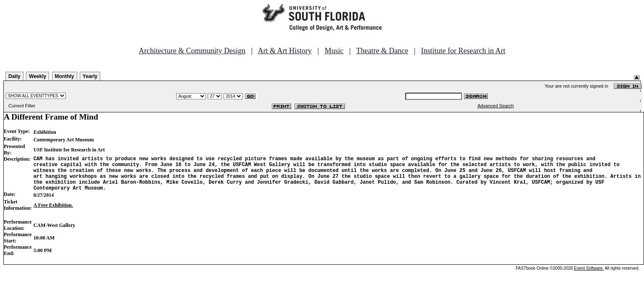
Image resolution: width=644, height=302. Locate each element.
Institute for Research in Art (463, 51)
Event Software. (589, 276)
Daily (14, 76)
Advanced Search (496, 106)
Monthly (65, 76)
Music (334, 51)
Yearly (90, 76)
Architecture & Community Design (192, 51)
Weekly (38, 76)
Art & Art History (285, 51)
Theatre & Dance (382, 51)
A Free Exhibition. (53, 213)
